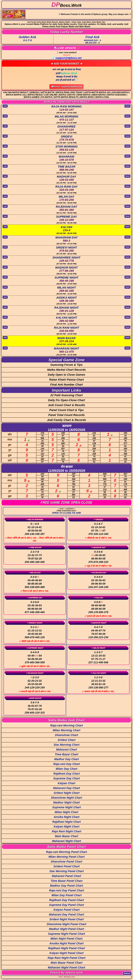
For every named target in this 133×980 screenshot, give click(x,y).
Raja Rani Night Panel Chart (67, 958)
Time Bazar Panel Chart (66, 881)
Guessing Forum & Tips (66, 365)
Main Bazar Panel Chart (67, 963)
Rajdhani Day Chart (67, 774)
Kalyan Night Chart (66, 827)
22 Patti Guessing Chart (66, 395)
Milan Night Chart (66, 812)
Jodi (5, 106)
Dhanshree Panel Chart (66, 862)
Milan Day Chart (66, 769)
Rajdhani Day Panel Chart (66, 900)
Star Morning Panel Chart (66, 871)
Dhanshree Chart (66, 735)
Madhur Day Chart (66, 759)
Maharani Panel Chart (67, 876)
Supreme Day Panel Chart (67, 905)
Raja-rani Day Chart (66, 764)
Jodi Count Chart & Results (66, 405)
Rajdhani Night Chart (67, 822)
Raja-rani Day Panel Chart (67, 890)
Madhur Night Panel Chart (66, 929)
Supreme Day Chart (66, 778)
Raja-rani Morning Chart (67, 725)
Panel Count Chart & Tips (67, 410)
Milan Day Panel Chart (66, 895)
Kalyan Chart (66, 783)
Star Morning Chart (66, 745)
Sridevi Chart (67, 740)
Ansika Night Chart (66, 817)
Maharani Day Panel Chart (66, 914)
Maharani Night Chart (66, 841)
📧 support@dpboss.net (66, 58)
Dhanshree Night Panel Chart (66, 924)
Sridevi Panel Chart (66, 866)
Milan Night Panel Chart (67, 939)
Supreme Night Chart (66, 807)
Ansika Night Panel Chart (67, 943)
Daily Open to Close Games (66, 375)
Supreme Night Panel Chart (67, 934)
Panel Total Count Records (66, 415)
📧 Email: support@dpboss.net (66, 86)
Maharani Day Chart (67, 788)
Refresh (127, 973)
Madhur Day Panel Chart (66, 886)
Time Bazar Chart (67, 754)
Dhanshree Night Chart (66, 798)
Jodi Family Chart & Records (67, 420)
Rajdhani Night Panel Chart (66, 948)
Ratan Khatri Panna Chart (67, 380)
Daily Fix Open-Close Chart (66, 400)
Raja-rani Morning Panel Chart (66, 852)
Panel (127, 106)
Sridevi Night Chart (66, 793)
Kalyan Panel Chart (67, 910)
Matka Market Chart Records (66, 370)
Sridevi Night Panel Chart (66, 919)
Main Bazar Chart (66, 836)
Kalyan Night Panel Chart (67, 953)
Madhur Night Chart (66, 802)
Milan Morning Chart (67, 730)
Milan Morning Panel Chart (66, 857)
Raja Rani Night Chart (66, 831)
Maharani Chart (66, 750)
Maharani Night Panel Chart (66, 967)
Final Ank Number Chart (67, 385)
